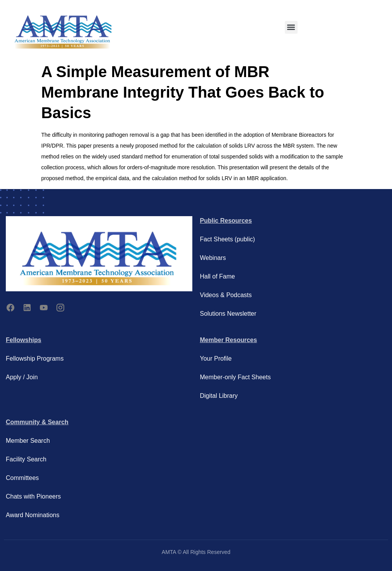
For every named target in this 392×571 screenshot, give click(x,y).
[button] (291, 27)
